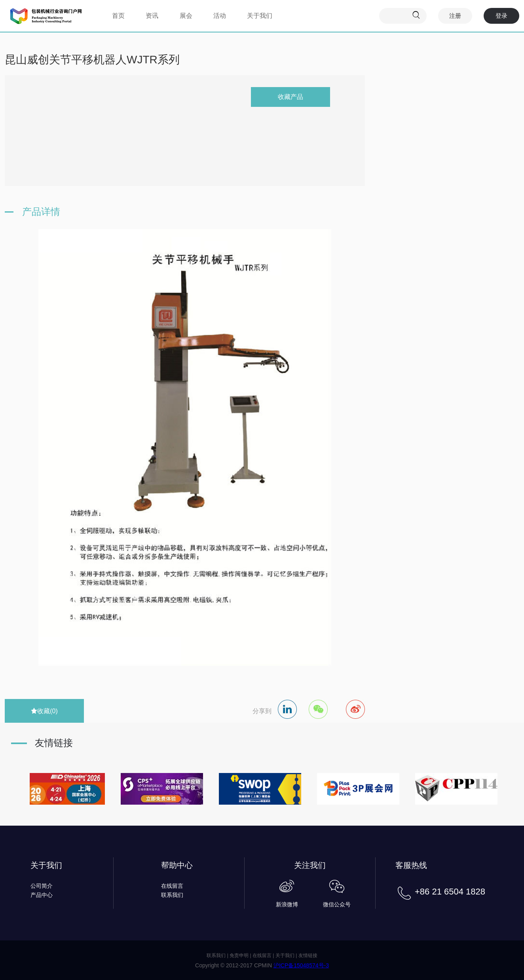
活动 (220, 16)
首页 (118, 16)
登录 (501, 16)
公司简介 (42, 886)
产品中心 (42, 895)
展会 (186, 16)
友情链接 (308, 955)
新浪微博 (287, 904)
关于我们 (260, 16)
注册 (455, 16)
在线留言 (172, 886)
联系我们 (172, 895)
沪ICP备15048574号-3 (301, 965)
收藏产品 (290, 97)
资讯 (152, 16)
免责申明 (239, 955)
